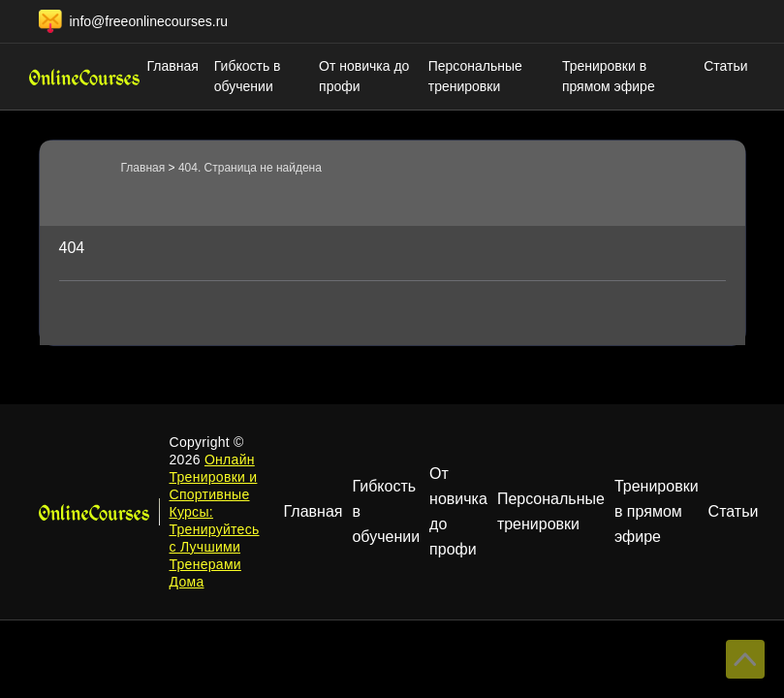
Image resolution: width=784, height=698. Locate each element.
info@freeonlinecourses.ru (149, 21)
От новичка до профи (364, 76)
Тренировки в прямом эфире (609, 76)
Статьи (725, 66)
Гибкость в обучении (248, 76)
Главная (173, 66)
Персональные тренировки (475, 76)
